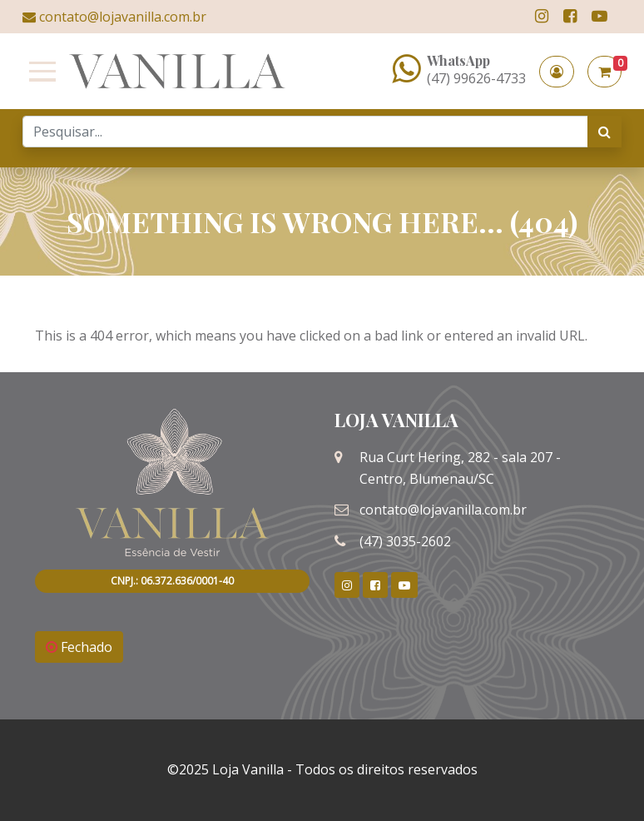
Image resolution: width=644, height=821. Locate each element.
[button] (557, 72)
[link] (542, 16)
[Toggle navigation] (39, 72)
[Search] (305, 132)
